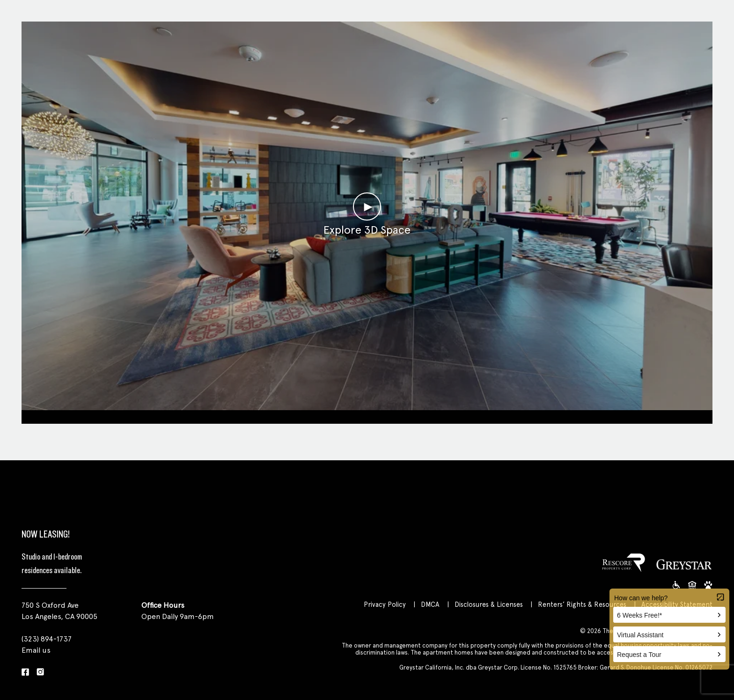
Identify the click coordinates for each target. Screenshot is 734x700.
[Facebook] (25, 673)
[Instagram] (40, 673)
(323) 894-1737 (47, 639)
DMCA (430, 604)
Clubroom (367, 416)
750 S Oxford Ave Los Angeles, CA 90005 (59, 611)
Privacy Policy (385, 604)
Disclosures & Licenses (489, 604)
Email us (36, 650)
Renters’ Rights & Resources (582, 604)
